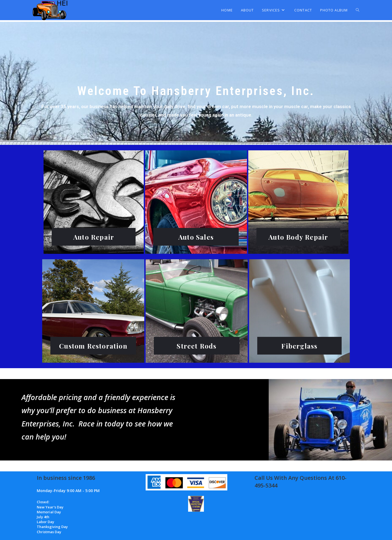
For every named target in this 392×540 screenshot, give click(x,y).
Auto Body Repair (298, 237)
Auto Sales (196, 237)
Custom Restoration (93, 346)
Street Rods (197, 346)
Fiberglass (299, 346)
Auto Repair (94, 237)
